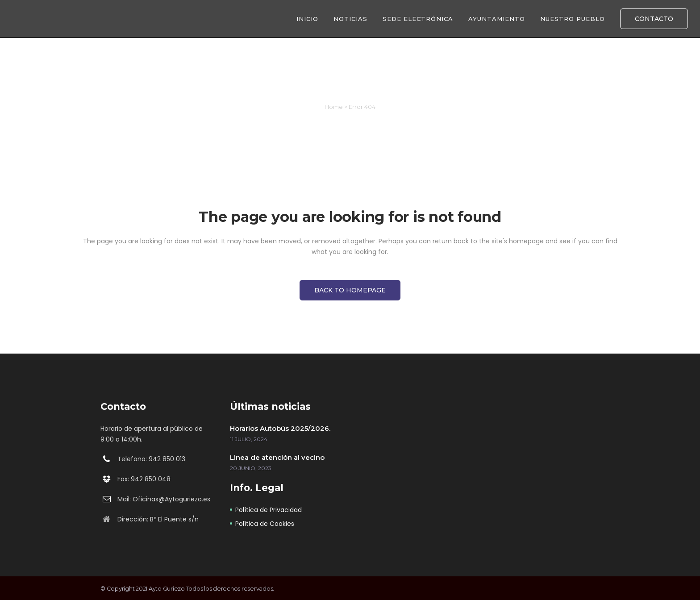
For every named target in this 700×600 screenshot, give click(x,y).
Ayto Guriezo (167, 588)
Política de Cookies (265, 524)
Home (334, 107)
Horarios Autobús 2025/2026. (280, 428)
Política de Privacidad (269, 510)
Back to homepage (350, 290)
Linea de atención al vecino (277, 457)
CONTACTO (654, 19)
